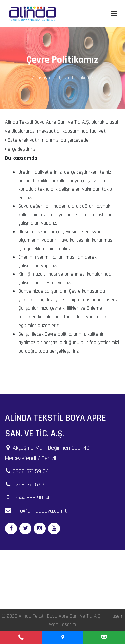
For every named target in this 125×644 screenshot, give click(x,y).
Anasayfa (42, 78)
